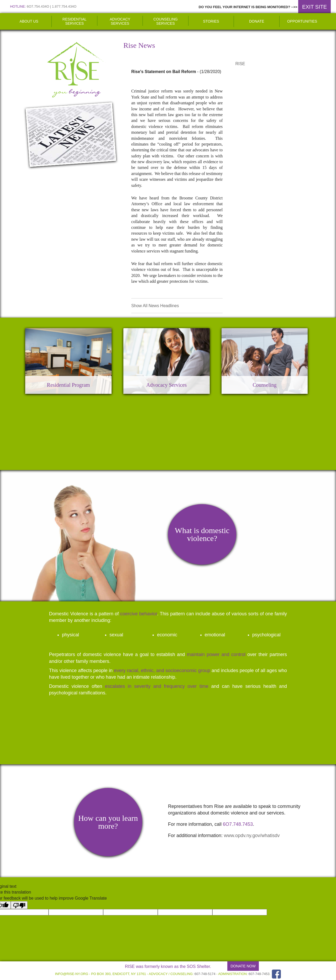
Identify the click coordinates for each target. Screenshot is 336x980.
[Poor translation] (19, 905)
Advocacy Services (120, 21)
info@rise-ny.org (72, 974)
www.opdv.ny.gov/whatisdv (252, 835)
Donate (257, 21)
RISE (240, 64)
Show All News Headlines (155, 306)
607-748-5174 (205, 974)
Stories (211, 21)
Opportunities (302, 21)
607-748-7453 (259, 974)
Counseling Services (166, 21)
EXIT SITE (314, 7)
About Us (29, 21)
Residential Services (75, 21)
